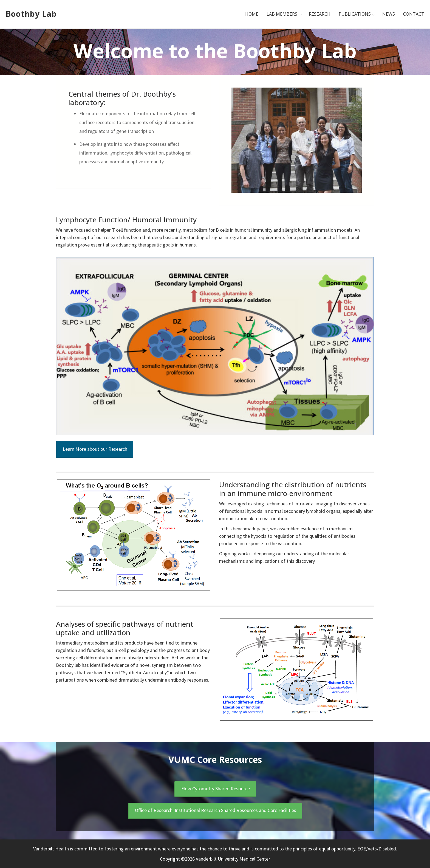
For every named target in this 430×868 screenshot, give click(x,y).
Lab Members (282, 14)
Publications (355, 14)
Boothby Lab (31, 14)
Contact (414, 14)
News (389, 14)
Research (320, 14)
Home (252, 14)
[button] (95, 449)
